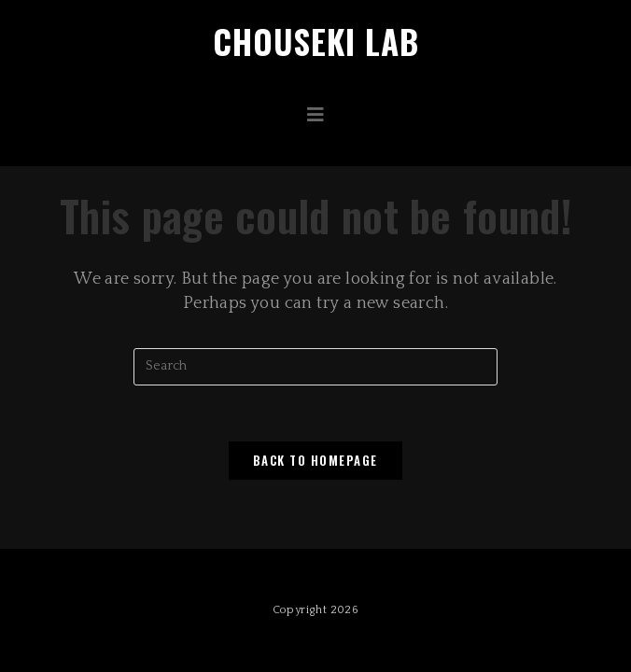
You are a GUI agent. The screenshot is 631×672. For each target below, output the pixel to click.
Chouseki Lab (316, 41)
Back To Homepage (315, 460)
